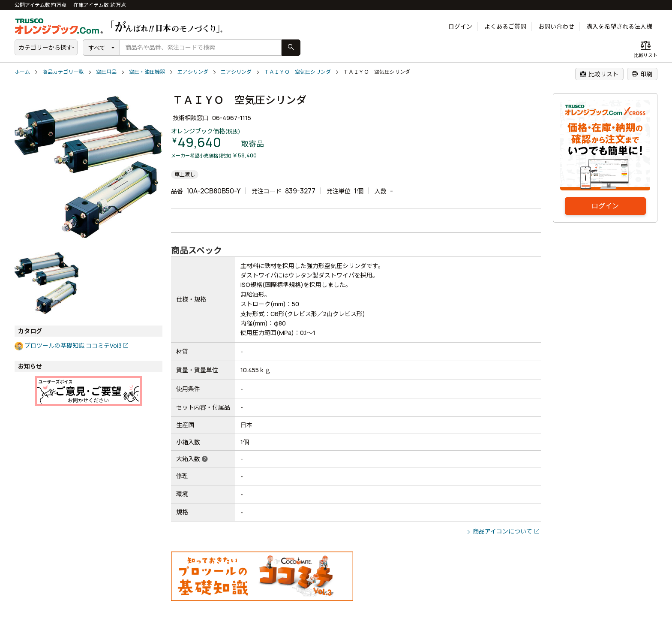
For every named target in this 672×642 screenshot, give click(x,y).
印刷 (642, 74)
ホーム (22, 72)
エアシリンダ (193, 72)
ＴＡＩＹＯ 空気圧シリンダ (297, 72)
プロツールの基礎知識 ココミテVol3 (73, 345)
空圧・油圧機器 (147, 72)
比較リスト (599, 74)
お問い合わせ (556, 26)
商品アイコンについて (502, 531)
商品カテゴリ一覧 (63, 72)
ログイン (460, 26)
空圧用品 (106, 72)
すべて (97, 48)
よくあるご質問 (505, 26)
